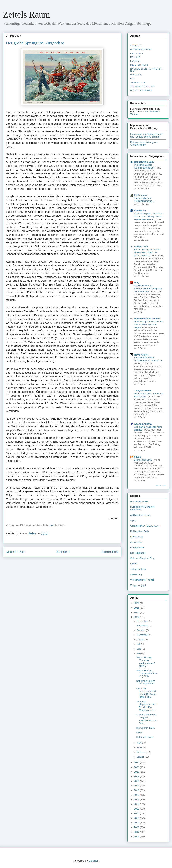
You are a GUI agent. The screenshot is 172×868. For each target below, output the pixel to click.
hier (52, 525)
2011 (137, 813)
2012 (137, 809)
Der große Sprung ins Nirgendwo (146, 682)
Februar (141, 752)
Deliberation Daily (144, 162)
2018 (137, 781)
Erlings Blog (137, 537)
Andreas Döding (141, 49)
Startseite (63, 552)
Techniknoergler (142, 86)
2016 (137, 790)
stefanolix (138, 82)
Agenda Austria (143, 424)
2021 (137, 767)
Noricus (136, 75)
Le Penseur (141, 195)
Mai (139, 653)
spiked (134, 564)
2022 (137, 762)
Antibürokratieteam (140, 515)
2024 (137, 612)
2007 (137, 832)
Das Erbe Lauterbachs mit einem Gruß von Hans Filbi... (146, 693)
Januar (141, 757)
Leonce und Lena (143, 460)
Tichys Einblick (143, 391)
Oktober (141, 630)
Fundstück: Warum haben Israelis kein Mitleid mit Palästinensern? (147, 252)
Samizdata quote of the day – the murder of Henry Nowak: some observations (149, 217)
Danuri (140, 732)
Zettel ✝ (136, 45)
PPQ (137, 283)
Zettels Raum (26, 15)
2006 (137, 837)
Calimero (137, 53)
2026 (137, 603)
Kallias (135, 57)
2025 (137, 608)
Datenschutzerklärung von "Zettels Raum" (144, 144)
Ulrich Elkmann (141, 90)
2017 (137, 786)
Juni (139, 649)
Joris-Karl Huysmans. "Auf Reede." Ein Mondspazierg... (146, 706)
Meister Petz (139, 65)
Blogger (93, 861)
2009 (137, 823)
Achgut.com (141, 247)
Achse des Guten (139, 501)
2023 (137, 617)
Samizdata (140, 211)
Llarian (135, 61)
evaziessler (136, 542)
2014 (137, 799)
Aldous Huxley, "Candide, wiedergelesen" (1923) (146, 662)
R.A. (133, 78)
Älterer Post (110, 552)
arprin (133, 520)
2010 (137, 818)
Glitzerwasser (138, 547)
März (140, 748)
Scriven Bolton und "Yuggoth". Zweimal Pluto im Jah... (147, 719)
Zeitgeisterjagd (138, 585)
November (143, 626)
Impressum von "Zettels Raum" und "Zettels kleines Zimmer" (147, 135)
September (143, 635)
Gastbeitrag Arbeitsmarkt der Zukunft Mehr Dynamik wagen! (148, 325)
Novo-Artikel (141, 355)
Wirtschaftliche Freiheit (147, 319)
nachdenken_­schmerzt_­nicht (147, 70)
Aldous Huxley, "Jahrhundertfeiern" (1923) (147, 673)
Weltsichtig (136, 574)
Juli (139, 644)
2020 (137, 772)
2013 (137, 804)
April (140, 743)
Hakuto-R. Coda (145, 737)
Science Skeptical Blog (142, 558)
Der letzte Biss (138, 553)
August (141, 640)
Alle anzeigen (161, 485)
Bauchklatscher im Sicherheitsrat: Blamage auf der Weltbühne (148, 289)
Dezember (143, 621)
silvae (137, 457)
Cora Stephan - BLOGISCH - (146, 526)
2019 (137, 776)
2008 (137, 827)
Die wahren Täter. (145, 728)
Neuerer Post (16, 552)
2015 (137, 795)
